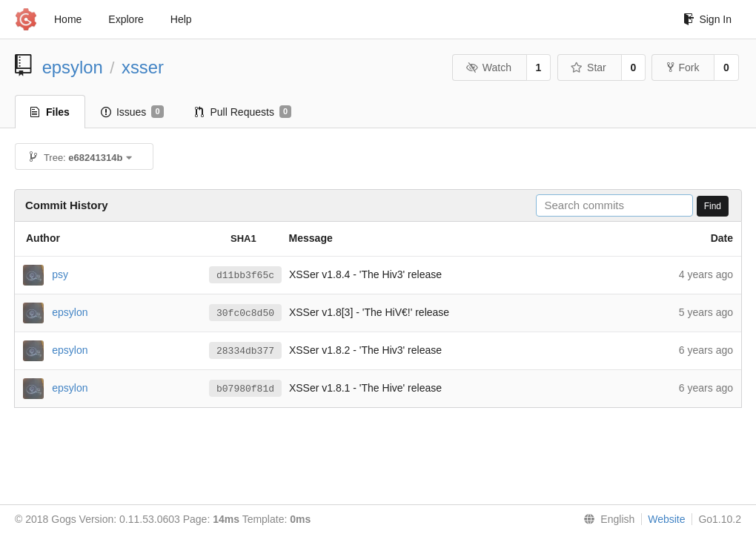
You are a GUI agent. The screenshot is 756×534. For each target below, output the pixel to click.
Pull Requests (243, 112)
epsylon (73, 67)
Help (181, 19)
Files (50, 112)
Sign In (707, 19)
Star (588, 67)
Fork (683, 67)
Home (68, 19)
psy (60, 274)
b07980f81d (245, 389)
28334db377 (245, 351)
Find (713, 206)
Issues (132, 112)
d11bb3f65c (245, 275)
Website (666, 519)
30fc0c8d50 (245, 313)
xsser (143, 67)
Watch (488, 67)
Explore (126, 19)
